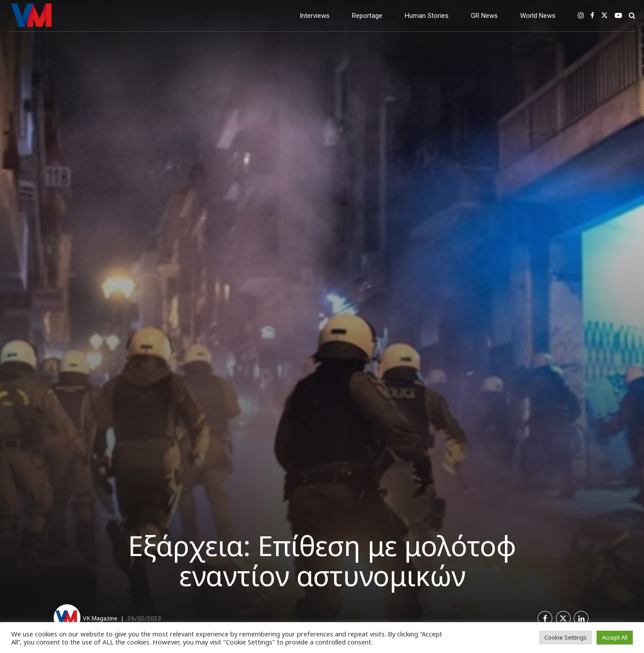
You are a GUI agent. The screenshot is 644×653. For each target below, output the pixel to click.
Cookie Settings (566, 637)
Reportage (367, 16)
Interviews (315, 16)
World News (538, 16)
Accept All (615, 637)
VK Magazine (100, 618)
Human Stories (427, 16)
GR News (484, 16)
